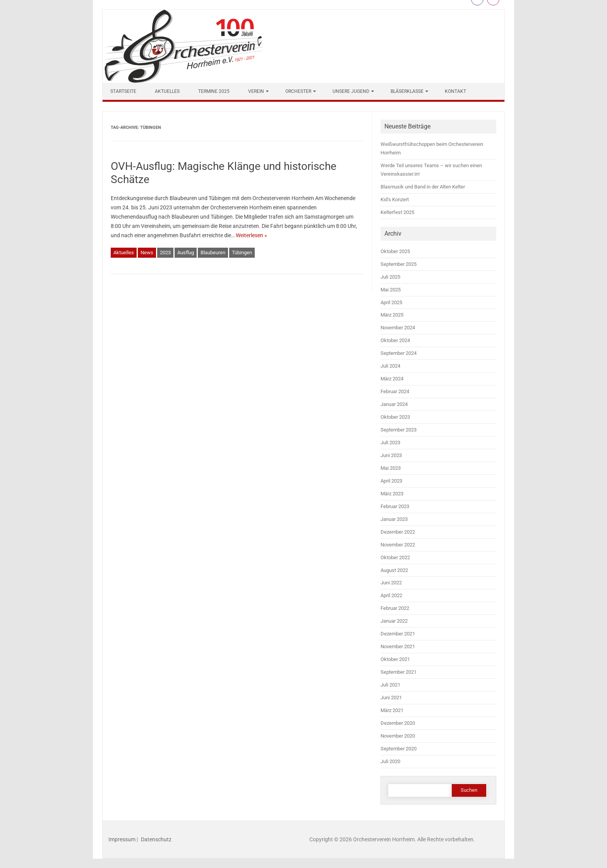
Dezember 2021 (398, 634)
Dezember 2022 (398, 532)
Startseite (123, 91)
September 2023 (399, 430)
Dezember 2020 (398, 723)
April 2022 (391, 595)
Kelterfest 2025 (397, 212)
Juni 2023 (391, 455)
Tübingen (242, 253)
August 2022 (394, 570)
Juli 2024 (390, 366)
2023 (165, 253)
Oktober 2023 (395, 417)
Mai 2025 (391, 290)
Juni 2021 (391, 698)
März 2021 (392, 710)
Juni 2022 (391, 583)
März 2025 (392, 315)
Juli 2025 (390, 277)
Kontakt (455, 91)
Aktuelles (167, 91)
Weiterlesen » (251, 235)
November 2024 (398, 328)
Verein (256, 91)
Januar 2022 (394, 621)
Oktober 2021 (395, 659)
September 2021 (399, 672)
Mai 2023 (391, 468)
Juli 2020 (390, 761)
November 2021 (398, 646)
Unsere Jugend (351, 91)
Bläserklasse (407, 91)
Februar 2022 (395, 608)
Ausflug (186, 253)
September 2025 (399, 264)
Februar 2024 (395, 391)
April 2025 (391, 302)
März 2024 (392, 379)
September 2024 (399, 353)
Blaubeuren (213, 253)
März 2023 (392, 494)
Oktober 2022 (395, 557)
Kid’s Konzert (395, 199)
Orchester (298, 91)
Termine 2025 (214, 91)
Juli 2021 (390, 685)
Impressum (122, 839)
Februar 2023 (395, 506)
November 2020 (398, 736)
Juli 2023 (390, 443)
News (147, 253)
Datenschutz (156, 839)
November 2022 (398, 545)
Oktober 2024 (395, 340)
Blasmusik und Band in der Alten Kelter (423, 187)
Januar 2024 (394, 404)
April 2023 (391, 481)
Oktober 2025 (395, 251)
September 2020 (399, 749)
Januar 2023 (394, 519)
